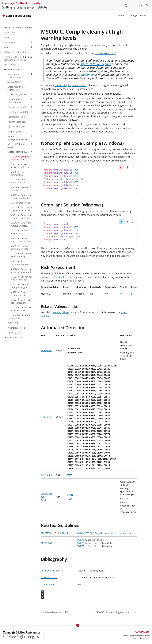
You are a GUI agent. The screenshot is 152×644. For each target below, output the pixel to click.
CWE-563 (81, 540)
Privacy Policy (144, 638)
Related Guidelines (60, 525)
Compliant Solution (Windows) (72, 205)
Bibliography (54, 559)
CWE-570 (81, 543)
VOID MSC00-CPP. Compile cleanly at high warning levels (105, 533)
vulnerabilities (59, 277)
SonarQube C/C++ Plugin (47, 497)
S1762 (70, 495)
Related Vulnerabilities (60, 306)
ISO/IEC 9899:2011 (105, 53)
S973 (70, 499)
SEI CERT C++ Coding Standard (56, 533)
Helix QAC (46, 417)
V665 (70, 475)
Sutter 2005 (48, 584)
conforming (61, 85)
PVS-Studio (46, 475)
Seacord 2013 (49, 577)
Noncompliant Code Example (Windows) (82, 143)
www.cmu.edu (142, 632)
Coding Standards (139, 16)
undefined (87, 75)
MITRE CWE (47, 543)
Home (121, 16)
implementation (77, 85)
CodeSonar (46, 350)
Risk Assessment (58, 267)
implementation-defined (95, 64)
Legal (134, 638)
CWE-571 (81, 546)
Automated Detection (63, 327)
